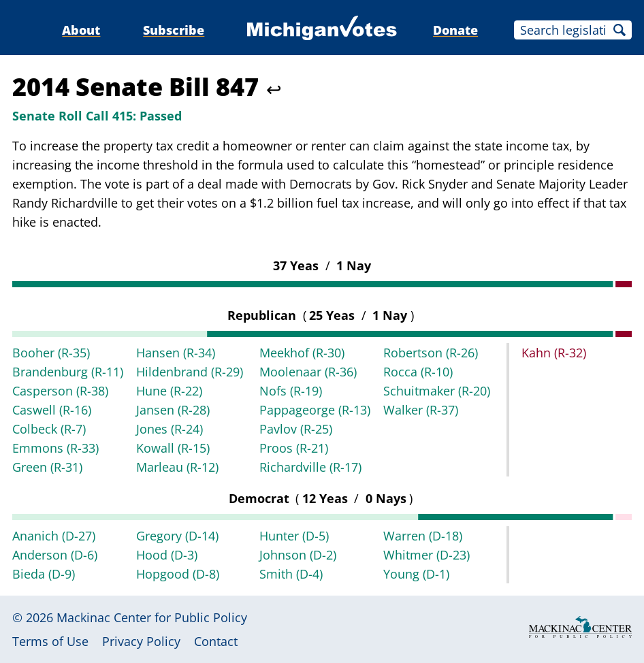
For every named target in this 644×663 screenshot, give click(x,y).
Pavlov (296, 429)
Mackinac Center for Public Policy (152, 617)
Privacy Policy (141, 641)
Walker (421, 410)
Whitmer (426, 555)
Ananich (54, 536)
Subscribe (174, 30)
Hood (167, 555)
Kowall (173, 448)
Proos (294, 448)
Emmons (55, 448)
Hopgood (178, 574)
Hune (169, 391)
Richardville (310, 467)
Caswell (52, 410)
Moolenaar (308, 372)
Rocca (418, 372)
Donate (455, 30)
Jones (170, 429)
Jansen (173, 410)
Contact (216, 641)
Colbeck (49, 429)
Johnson (298, 555)
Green (47, 467)
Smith (291, 574)
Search (619, 30)
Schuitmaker (437, 391)
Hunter (294, 536)
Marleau (177, 467)
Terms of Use (50, 641)
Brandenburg (68, 372)
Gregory (177, 536)
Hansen (176, 353)
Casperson (60, 391)
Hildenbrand (190, 372)
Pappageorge (315, 410)
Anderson (55, 555)
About (81, 30)
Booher (51, 353)
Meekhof (302, 353)
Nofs (291, 391)
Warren (423, 536)
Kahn (554, 353)
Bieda (44, 574)
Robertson (431, 353)
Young (416, 574)
